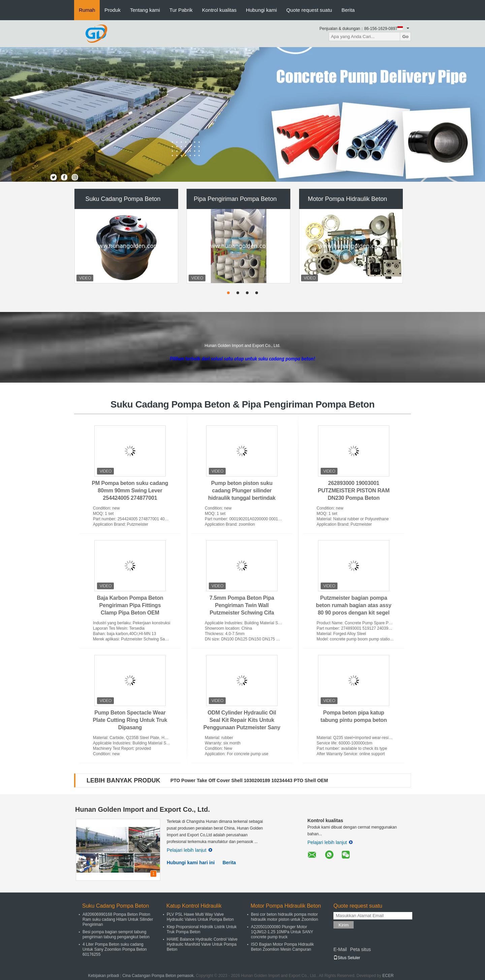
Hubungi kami (261, 10)
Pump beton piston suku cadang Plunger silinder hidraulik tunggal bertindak (242, 491)
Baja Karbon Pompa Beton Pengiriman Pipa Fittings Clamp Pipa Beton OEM (130, 605)
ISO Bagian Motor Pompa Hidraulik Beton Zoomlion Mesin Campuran (282, 947)
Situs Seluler (347, 958)
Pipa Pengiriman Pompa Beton (235, 199)
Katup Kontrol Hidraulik (194, 906)
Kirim (344, 925)
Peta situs (360, 949)
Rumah (87, 10)
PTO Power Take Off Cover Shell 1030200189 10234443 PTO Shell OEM (249, 780)
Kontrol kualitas (219, 10)
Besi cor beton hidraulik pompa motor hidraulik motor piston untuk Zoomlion (284, 917)
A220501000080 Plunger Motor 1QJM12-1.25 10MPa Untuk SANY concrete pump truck (282, 932)
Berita (348, 10)
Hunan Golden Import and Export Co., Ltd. (142, 809)
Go (405, 37)
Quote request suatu (309, 10)
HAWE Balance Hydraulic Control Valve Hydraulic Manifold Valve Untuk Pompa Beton (202, 944)
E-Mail (340, 949)
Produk (112, 10)
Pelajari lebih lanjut (189, 850)
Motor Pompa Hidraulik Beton (347, 199)
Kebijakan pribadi (103, 976)
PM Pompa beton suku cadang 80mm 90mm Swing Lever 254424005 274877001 (130, 491)
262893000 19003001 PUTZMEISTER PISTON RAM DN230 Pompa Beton (353, 491)
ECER (388, 976)
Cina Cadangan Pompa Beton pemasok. (159, 976)
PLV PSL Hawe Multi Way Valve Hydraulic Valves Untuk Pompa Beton (200, 917)
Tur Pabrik (181, 10)
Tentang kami (145, 10)
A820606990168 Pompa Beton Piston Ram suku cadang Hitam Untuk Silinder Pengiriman (118, 919)
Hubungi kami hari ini (191, 863)
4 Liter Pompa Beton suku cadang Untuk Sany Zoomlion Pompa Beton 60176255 (115, 949)
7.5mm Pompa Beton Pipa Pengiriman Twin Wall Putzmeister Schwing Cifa (242, 605)
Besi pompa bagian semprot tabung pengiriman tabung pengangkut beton (116, 934)
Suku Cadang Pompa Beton (123, 199)
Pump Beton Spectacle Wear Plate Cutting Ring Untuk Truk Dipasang (130, 720)
